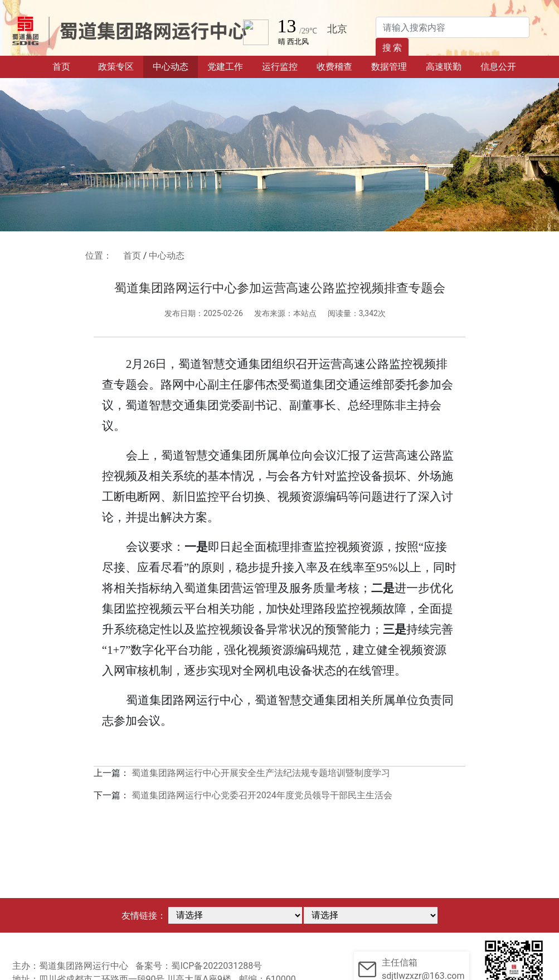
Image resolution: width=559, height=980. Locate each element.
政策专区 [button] (116, 67)
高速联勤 (444, 67)
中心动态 (171, 67)
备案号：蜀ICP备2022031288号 (199, 966)
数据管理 (389, 67)
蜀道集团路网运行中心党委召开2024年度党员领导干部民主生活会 (262, 795)
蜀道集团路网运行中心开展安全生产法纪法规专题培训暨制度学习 (261, 773)
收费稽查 (334, 67)
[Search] (453, 27)
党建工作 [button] (225, 67)
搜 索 (392, 48)
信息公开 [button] (498, 67)
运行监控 (280, 67)
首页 (71, 66)
